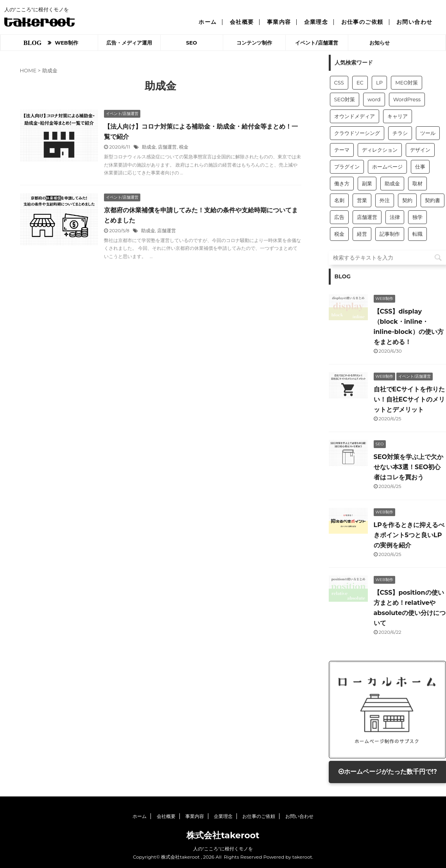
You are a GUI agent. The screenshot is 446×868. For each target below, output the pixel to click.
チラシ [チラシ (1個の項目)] (400, 133)
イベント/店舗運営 (316, 43)
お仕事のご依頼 (362, 22)
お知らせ (380, 43)
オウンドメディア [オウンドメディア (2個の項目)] (355, 116)
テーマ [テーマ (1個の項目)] (342, 150)
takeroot (302, 857)
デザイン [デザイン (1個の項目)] (420, 150)
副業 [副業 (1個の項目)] (367, 183)
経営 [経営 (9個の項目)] (362, 234)
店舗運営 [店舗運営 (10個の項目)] (367, 217)
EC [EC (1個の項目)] (360, 82)
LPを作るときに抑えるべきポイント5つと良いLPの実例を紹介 (409, 535)
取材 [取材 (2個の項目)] (417, 183)
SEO (192, 43)
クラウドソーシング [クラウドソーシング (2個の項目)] (357, 133)
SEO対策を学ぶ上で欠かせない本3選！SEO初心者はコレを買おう (408, 467)
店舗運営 (167, 147)
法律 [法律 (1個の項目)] (395, 217)
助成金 (149, 147)
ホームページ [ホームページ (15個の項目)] (387, 167)
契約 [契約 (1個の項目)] (407, 200)
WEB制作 (66, 43)
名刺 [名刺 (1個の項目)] (339, 200)
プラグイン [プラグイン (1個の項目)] (347, 167)
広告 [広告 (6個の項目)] (339, 217)
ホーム (208, 22)
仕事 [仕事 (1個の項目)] (420, 167)
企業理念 (316, 22)
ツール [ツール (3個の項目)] (428, 133)
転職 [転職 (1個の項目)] (417, 234)
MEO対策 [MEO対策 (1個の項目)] (407, 82)
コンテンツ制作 (254, 43)
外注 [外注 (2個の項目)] (385, 200)
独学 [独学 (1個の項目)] (417, 217)
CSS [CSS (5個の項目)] (339, 82)
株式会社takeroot (223, 835)
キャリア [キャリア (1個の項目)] (398, 116)
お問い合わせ (415, 22)
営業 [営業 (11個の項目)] (362, 200)
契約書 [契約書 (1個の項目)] (433, 200)
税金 (184, 147)
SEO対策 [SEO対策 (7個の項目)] (345, 99)
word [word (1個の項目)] (374, 99)
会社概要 (242, 22)
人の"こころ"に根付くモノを (223, 849)
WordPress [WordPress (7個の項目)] (407, 99)
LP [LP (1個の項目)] (379, 82)
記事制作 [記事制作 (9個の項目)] (390, 234)
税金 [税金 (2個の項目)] (339, 234)
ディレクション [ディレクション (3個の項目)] (380, 150)
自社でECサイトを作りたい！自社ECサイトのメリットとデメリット (409, 399)
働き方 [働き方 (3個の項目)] (342, 183)
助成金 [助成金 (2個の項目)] (392, 183)
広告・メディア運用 (129, 43)
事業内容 (279, 22)
